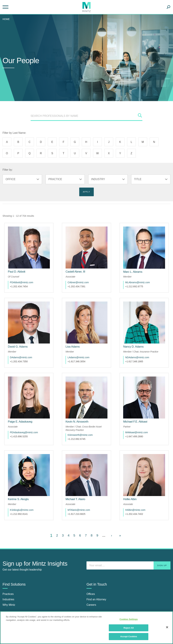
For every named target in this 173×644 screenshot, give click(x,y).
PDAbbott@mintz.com (24, 278)
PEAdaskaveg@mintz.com (26, 418)
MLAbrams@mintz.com (140, 278)
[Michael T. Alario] (78, 481)
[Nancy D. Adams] (136, 337)
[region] (86, 628)
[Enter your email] (128, 547)
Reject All (129, 628)
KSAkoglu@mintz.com (24, 491)
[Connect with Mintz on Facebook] (98, 609)
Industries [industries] (8, 581)
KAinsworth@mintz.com (83, 421)
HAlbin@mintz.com (138, 491)
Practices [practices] (8, 575)
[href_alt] (29, 245)
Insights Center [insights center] (12, 607)
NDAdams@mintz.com (140, 348)
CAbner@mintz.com (81, 278)
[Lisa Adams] (75, 337)
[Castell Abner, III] (78, 267)
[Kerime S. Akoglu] (21, 481)
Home (6, 19)
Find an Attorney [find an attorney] (96, 581)
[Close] (167, 627)
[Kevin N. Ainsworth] (79, 408)
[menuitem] (7, 19)
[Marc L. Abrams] (135, 267)
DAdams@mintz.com (23, 348)
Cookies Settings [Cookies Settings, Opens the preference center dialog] (129, 619)
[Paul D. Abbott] (19, 267)
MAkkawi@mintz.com (139, 418)
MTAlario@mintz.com (81, 491)
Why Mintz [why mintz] (9, 586)
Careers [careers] (91, 586)
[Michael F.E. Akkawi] (138, 408)
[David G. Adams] (20, 337)
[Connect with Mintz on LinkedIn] (90, 609)
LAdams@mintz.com (81, 348)
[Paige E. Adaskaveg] (22, 408)
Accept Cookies (129, 636)
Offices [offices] (91, 575)
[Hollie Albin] (132, 481)
